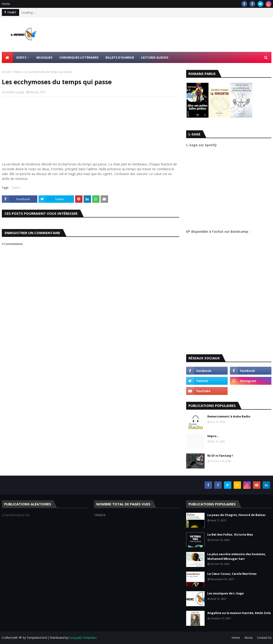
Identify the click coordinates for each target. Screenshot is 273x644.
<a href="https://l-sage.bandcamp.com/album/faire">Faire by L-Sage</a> (226, 292)
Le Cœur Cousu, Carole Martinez (232, 574)
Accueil (6, 72)
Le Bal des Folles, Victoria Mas (230, 534)
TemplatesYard (37, 638)
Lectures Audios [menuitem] (155, 57)
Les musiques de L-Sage (226, 593)
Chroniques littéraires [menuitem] (79, 57)
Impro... (213, 436)
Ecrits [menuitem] (21, 57)
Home (6, 4)
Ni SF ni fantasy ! (220, 456)
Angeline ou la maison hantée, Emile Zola (239, 613)
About (248, 638)
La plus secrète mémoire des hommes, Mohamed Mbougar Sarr (237, 556)
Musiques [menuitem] (44, 57)
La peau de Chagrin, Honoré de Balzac (236, 515)
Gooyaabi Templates (83, 638)
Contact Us (264, 638)
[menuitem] (7, 57)
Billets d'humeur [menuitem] (120, 57)
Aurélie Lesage (15, 92)
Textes (18, 72)
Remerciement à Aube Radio (229, 416)
